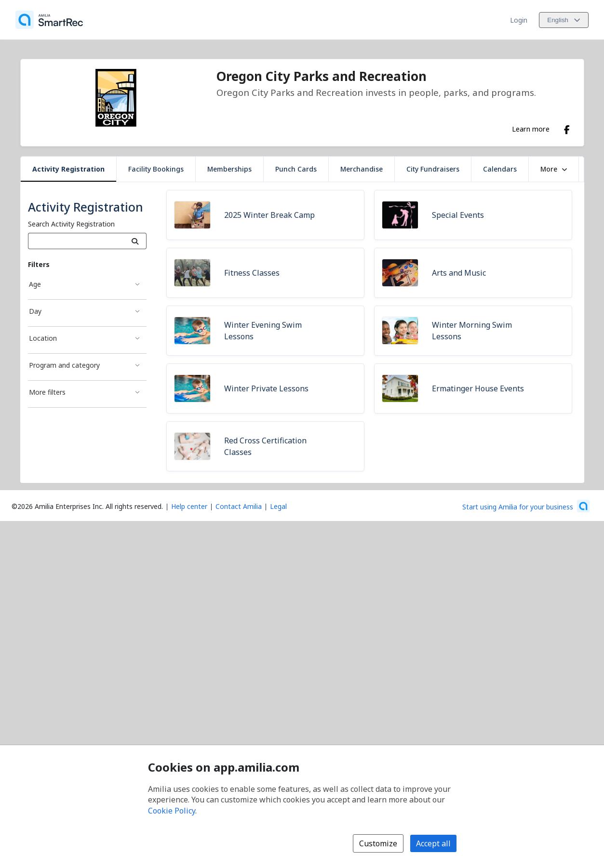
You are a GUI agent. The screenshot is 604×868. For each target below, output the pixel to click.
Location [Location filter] (43, 338)
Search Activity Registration (71, 224)
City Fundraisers (433, 169)
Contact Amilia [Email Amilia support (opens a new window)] (239, 506)
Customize (378, 843)
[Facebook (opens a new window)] (567, 128)
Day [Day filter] (35, 311)
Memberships (229, 169)
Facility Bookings (156, 169)
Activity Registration (68, 169)
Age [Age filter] (35, 284)
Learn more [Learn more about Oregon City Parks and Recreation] (531, 129)
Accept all (433, 843)
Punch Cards (296, 169)
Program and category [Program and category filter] (64, 365)
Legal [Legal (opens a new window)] (278, 506)
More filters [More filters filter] (47, 392)
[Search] (135, 241)
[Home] (49, 20)
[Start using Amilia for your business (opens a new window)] (526, 506)
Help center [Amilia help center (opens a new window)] (189, 506)
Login (519, 20)
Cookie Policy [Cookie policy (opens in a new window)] (172, 811)
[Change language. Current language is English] (564, 20)
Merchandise (362, 169)
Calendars (500, 169)
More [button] (554, 169)
